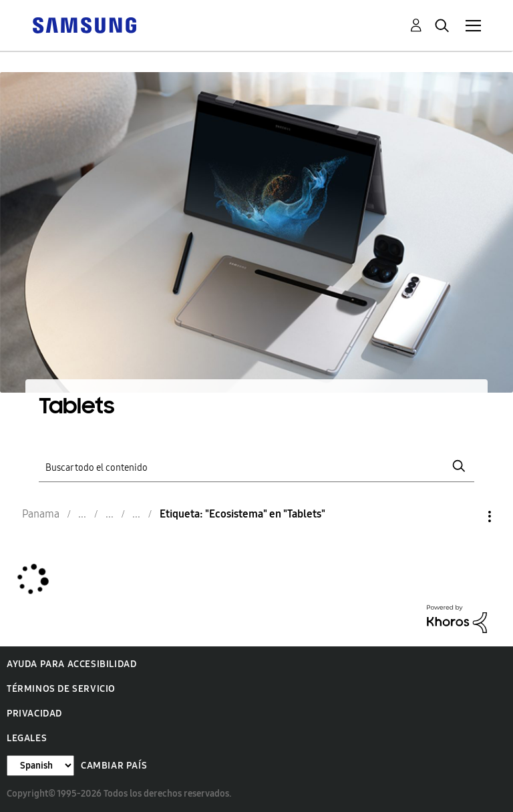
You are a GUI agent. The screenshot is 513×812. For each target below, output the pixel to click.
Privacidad (34, 714)
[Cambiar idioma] (40, 766)
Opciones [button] (467, 517)
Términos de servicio (61, 689)
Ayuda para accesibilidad (71, 664)
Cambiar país (114, 766)
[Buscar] (256, 466)
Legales (27, 738)
